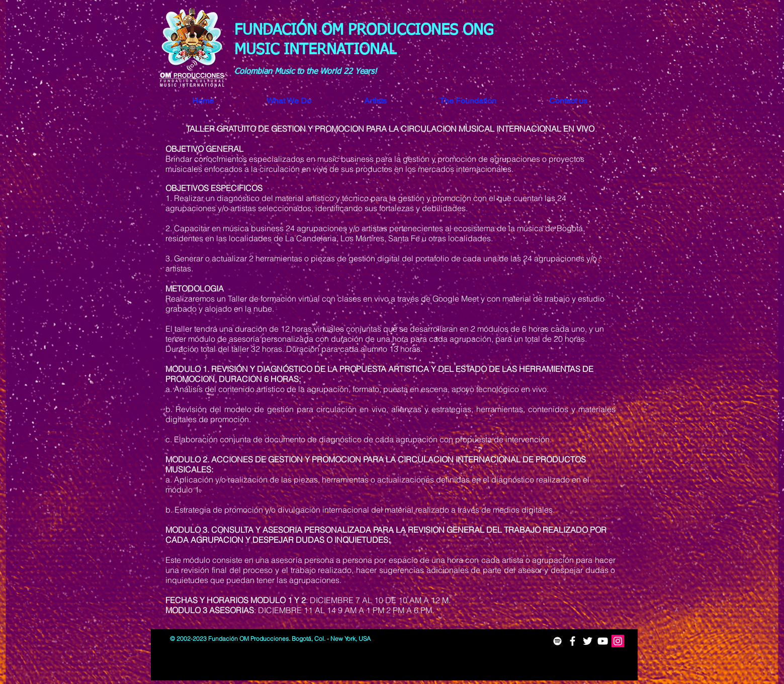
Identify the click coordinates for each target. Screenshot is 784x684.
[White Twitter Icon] (588, 641)
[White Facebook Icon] (573, 641)
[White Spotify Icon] (557, 641)
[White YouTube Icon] (603, 641)
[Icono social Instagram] (618, 641)
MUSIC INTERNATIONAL (318, 50)
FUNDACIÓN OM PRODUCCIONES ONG (364, 31)
